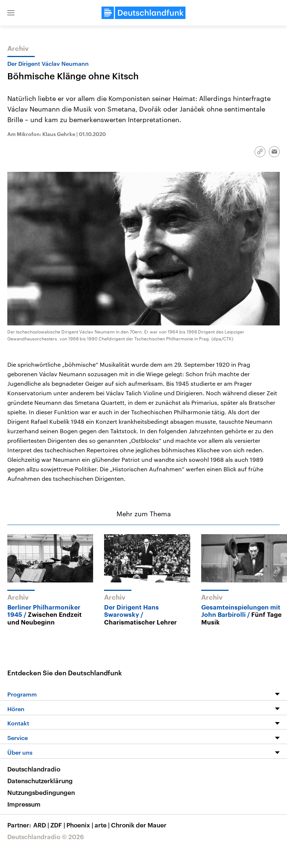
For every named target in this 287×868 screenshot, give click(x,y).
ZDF (58, 825)
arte (103, 825)
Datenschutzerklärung (40, 781)
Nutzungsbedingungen (41, 792)
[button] (11, 13)
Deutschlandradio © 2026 (46, 837)
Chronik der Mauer (139, 825)
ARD (42, 825)
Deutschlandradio (34, 769)
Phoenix (81, 825)
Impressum (24, 804)
